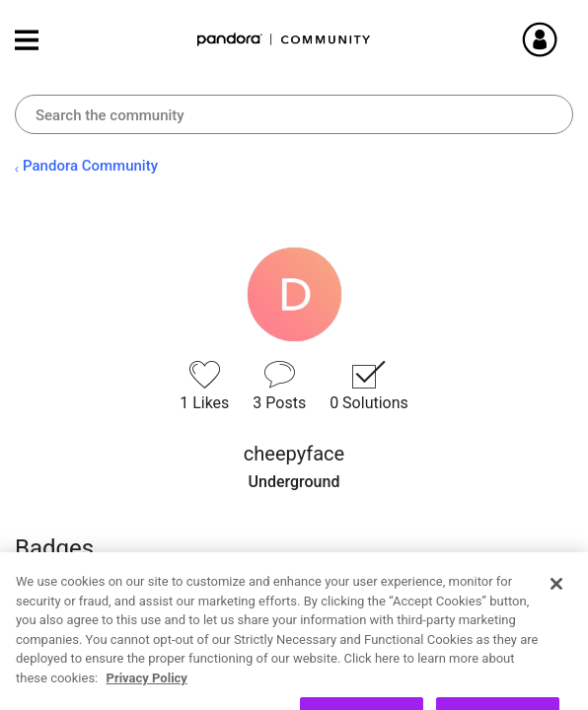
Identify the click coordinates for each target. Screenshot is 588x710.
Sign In (563, 39)
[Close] (556, 621)
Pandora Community (284, 40)
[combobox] (294, 114)
